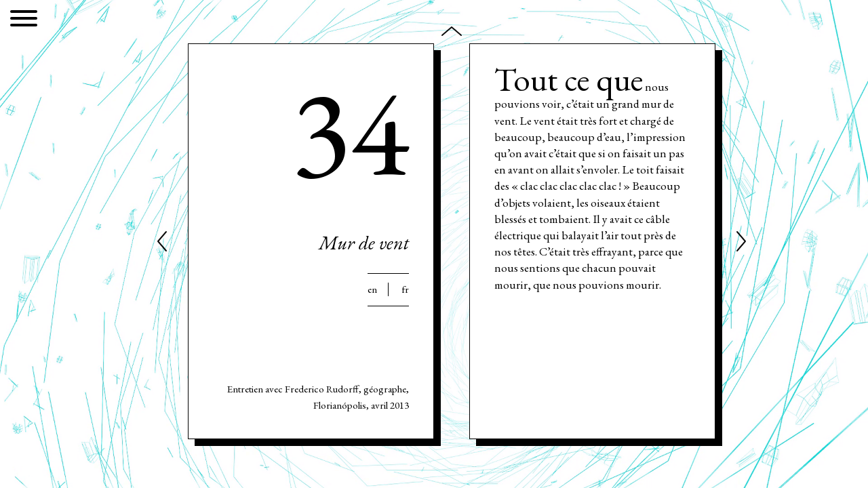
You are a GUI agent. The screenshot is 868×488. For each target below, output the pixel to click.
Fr (405, 289)
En (372, 289)
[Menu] (24, 21)
